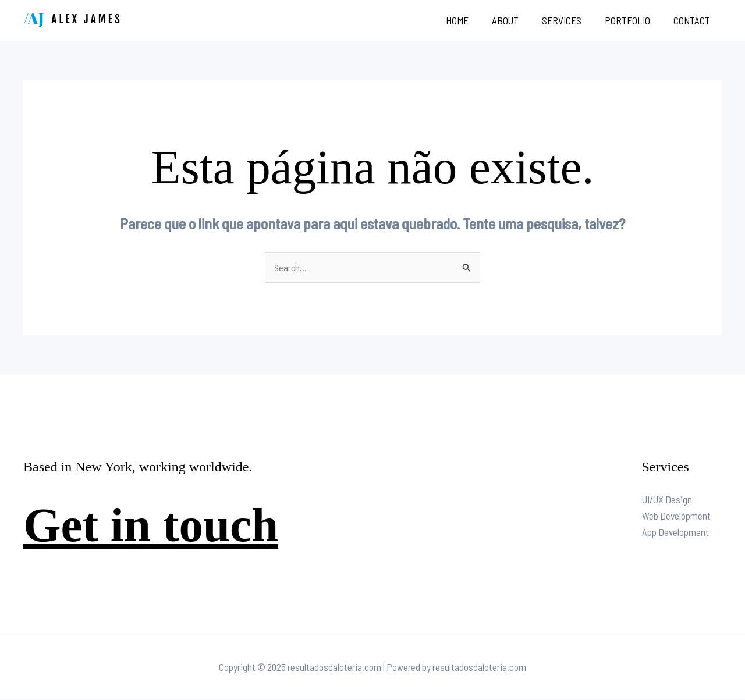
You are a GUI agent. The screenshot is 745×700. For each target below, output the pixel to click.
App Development (675, 532)
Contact (693, 20)
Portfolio (633, 20)
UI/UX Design (667, 500)
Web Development (676, 516)
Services (570, 20)
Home (473, 20)
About (517, 20)
